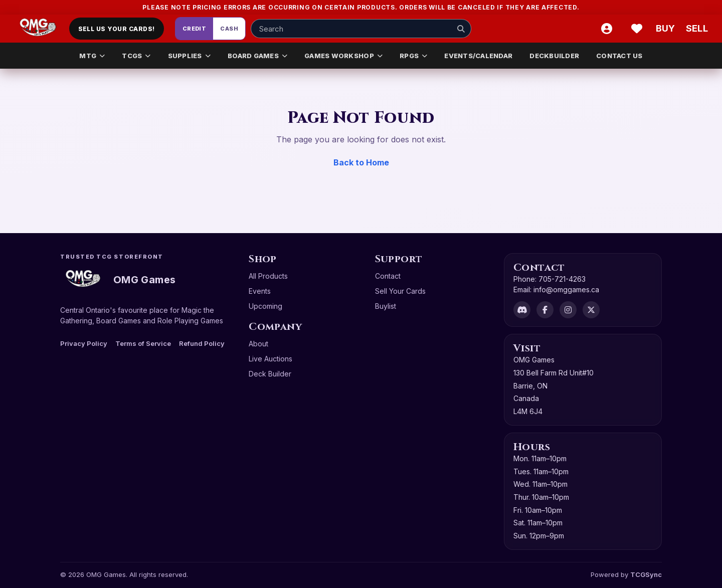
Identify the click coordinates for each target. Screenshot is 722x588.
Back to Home (361, 162)
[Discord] (522, 310)
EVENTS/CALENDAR (478, 56)
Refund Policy (202, 343)
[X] (591, 310)
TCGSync (646, 574)
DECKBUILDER (554, 56)
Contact (388, 276)
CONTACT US (619, 56)
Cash (229, 29)
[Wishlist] (637, 29)
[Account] (607, 29)
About (258, 344)
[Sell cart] (697, 29)
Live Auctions (270, 359)
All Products (268, 276)
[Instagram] (568, 310)
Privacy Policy (84, 343)
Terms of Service (143, 343)
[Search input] (361, 29)
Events (260, 291)
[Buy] (667, 29)
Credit (195, 29)
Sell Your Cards (400, 291)
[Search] (461, 29)
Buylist (386, 306)
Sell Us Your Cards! (117, 29)
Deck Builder (270, 374)
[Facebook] (545, 310)
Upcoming (265, 306)
